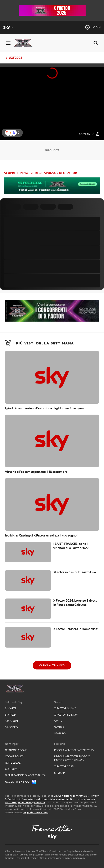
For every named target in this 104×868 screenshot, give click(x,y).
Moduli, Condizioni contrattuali (68, 796)
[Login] (93, 27)
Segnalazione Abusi (36, 812)
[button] (14, 133)
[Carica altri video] (52, 665)
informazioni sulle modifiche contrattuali (46, 799)
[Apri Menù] (8, 43)
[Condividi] (90, 134)
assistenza (25, 802)
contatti (40, 802)
